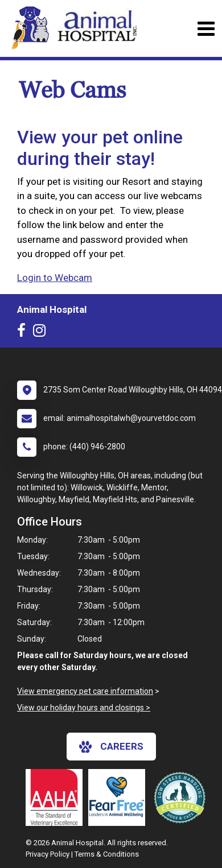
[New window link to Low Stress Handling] (182, 797)
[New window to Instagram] (42, 333)
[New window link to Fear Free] (120, 797)
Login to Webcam (55, 278)
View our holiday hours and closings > (84, 708)
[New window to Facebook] (24, 333)
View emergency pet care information (85, 691)
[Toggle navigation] (206, 29)
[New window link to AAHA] (57, 797)
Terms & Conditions (107, 854)
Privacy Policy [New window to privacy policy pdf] (48, 854)
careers (111, 747)
